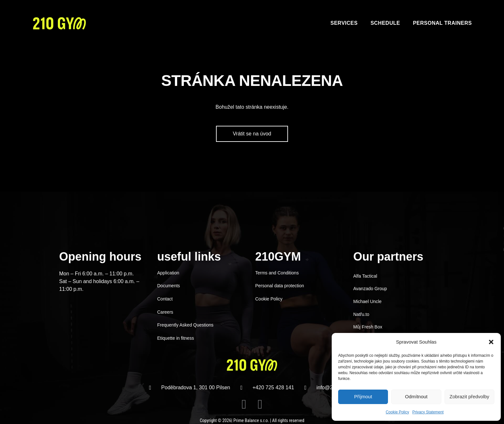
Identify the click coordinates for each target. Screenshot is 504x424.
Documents (169, 286)
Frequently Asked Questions (185, 325)
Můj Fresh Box (368, 327)
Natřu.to (361, 314)
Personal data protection (280, 286)
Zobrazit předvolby (469, 396)
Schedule (385, 23)
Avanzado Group (370, 289)
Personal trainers (442, 23)
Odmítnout (416, 396)
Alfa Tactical (365, 276)
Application (168, 273)
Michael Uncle (367, 301)
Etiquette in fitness (175, 338)
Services (344, 23)
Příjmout (363, 396)
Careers (165, 312)
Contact (165, 299)
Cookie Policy (397, 412)
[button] (491, 342)
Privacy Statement (428, 412)
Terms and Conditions (277, 273)
